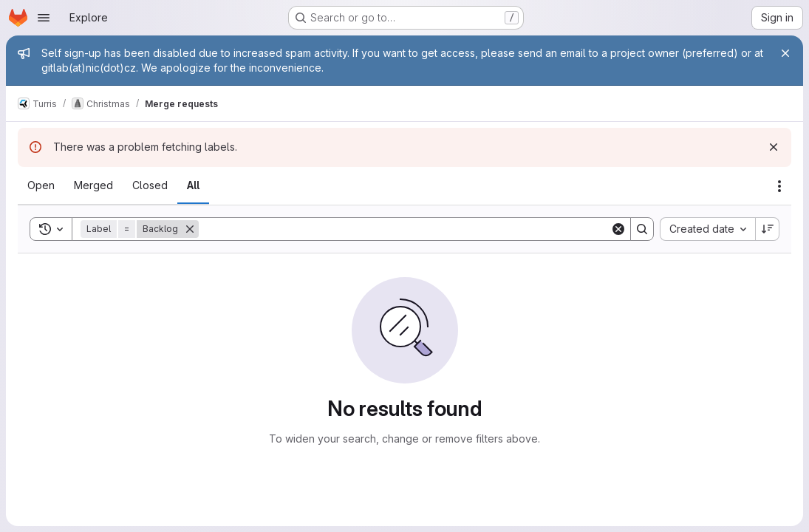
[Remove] (190, 229)
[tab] (41, 185)
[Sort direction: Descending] (768, 229)
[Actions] (779, 186)
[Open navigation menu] (44, 18)
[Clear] (618, 229)
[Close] (785, 53)
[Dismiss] (774, 147)
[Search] (404, 229)
